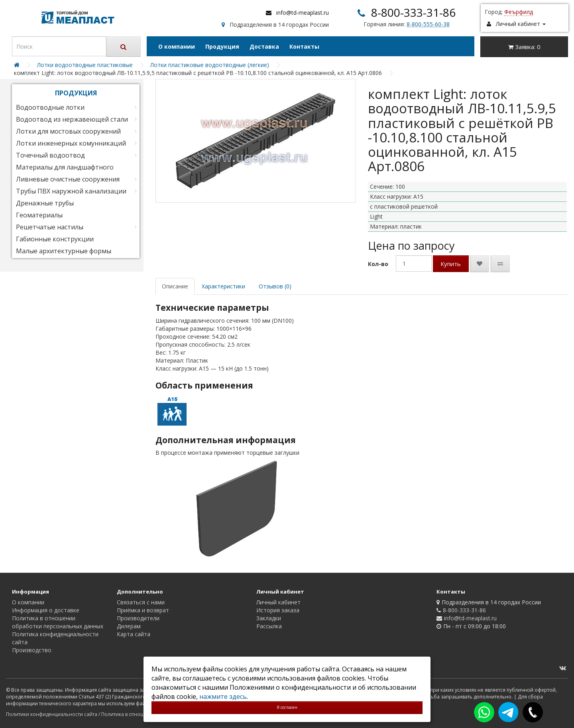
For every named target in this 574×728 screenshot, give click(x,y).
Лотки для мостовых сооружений (68, 131)
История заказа (278, 610)
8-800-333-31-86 (413, 12)
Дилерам (129, 626)
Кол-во (378, 264)
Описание (175, 286)
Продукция (222, 46)
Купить (451, 264)
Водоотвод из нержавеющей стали (72, 119)
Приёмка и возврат (143, 610)
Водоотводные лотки (50, 107)
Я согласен (287, 707)
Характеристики (223, 286)
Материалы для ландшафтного (65, 167)
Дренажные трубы (45, 203)
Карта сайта (134, 634)
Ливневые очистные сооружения (68, 179)
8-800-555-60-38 (428, 24)
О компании (177, 46)
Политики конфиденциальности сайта (52, 714)
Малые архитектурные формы (64, 251)
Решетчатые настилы (50, 227)
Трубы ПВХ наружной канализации (71, 191)
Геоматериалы (39, 215)
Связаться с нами (141, 602)
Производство (32, 650)
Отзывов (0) (275, 286)
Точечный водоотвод (50, 155)
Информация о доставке (46, 610)
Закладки (269, 618)
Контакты (304, 46)
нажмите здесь (223, 696)
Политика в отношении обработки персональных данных (58, 622)
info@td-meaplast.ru (303, 13)
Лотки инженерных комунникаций (71, 143)
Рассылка (269, 626)
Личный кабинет (278, 602)
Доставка (264, 46)
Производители (138, 618)
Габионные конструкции (55, 239)
